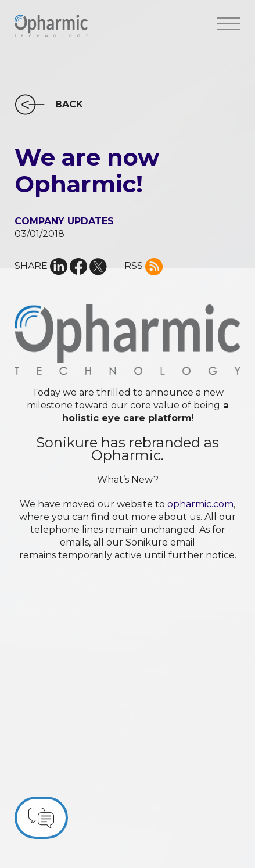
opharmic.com (200, 504)
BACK (69, 104)
